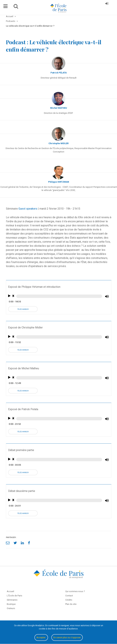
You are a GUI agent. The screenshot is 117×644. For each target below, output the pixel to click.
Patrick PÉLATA (59, 73)
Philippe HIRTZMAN (59, 182)
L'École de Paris (14, 596)
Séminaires (12, 600)
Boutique (11, 604)
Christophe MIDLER (58, 143)
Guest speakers (28, 209)
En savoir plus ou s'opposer (67, 637)
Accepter (41, 637)
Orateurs (11, 608)
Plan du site (71, 604)
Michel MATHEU (59, 108)
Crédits (69, 600)
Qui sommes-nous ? (75, 591)
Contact (69, 596)
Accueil (10, 591)
